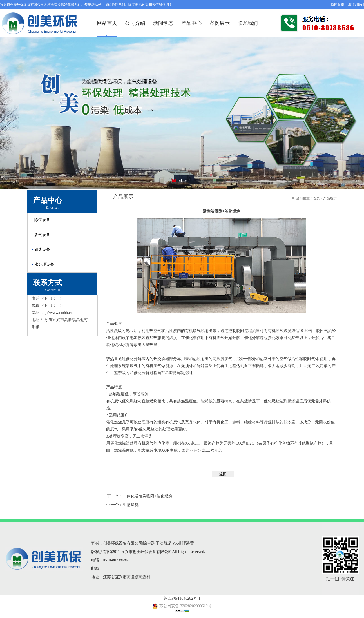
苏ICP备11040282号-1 (182, 598)
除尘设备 (42, 220)
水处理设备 (44, 265)
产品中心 (191, 23)
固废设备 (42, 250)
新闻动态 (163, 23)
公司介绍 (135, 23)
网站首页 (107, 23)
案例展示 (220, 23)
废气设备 (42, 235)
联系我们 (356, 5)
